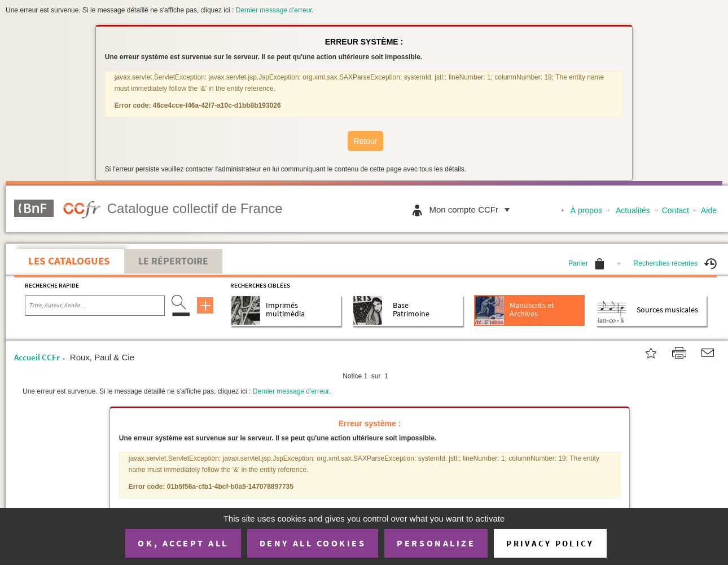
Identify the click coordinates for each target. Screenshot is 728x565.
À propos (586, 210)
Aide (709, 210)
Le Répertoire (173, 261)
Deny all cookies (313, 543)
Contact (676, 210)
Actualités (633, 210)
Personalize (436, 543)
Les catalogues (69, 261)
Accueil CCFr (37, 357)
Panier (586, 263)
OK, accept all (183, 543)
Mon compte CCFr (472, 209)
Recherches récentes (675, 263)
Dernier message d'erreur (274, 10)
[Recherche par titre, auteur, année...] (95, 306)
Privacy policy (550, 543)
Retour (365, 141)
